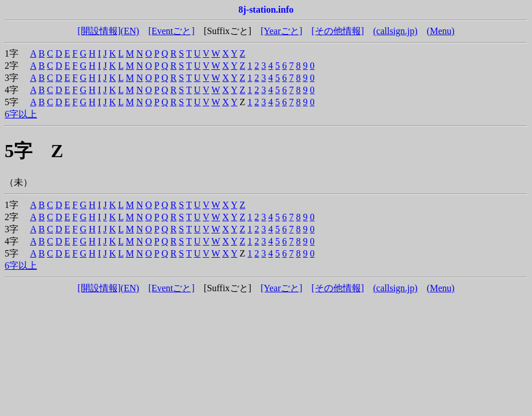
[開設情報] (99, 31)
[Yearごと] (281, 31)
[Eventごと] (172, 31)
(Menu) (441, 31)
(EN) (130, 31)
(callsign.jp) (395, 31)
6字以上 (21, 114)
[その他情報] (338, 31)
